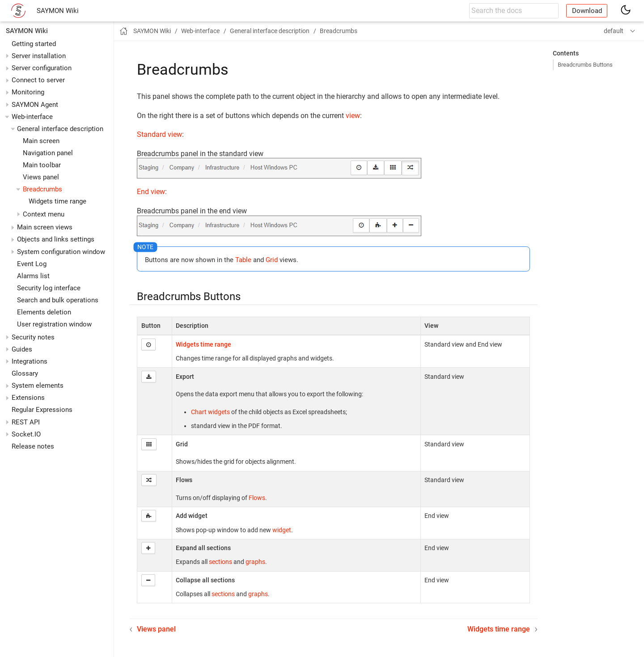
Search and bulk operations (58, 300)
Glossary (25, 373)
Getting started (34, 44)
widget (282, 530)
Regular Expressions (42, 410)
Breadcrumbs (42, 189)
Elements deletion (44, 312)
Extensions (28, 398)
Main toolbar (42, 165)
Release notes (33, 446)
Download (587, 11)
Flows (257, 498)
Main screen (41, 141)
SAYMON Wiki (58, 11)
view (353, 116)
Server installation (39, 56)
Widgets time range (57, 201)
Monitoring (28, 92)
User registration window (54, 324)
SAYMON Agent (35, 105)
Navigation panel (48, 153)
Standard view (159, 134)
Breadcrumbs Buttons (585, 65)
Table (243, 260)
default (614, 31)
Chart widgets (210, 412)
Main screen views (45, 227)
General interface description (60, 129)
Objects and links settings (56, 239)
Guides (22, 349)
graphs (255, 562)
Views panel (41, 177)
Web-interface (32, 117)
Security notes (33, 337)
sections (220, 562)
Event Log (32, 264)
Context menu (44, 214)
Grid (272, 260)
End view (151, 192)
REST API (26, 422)
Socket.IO (26, 434)
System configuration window (61, 252)
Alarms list (33, 276)
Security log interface (49, 288)
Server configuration (42, 68)
